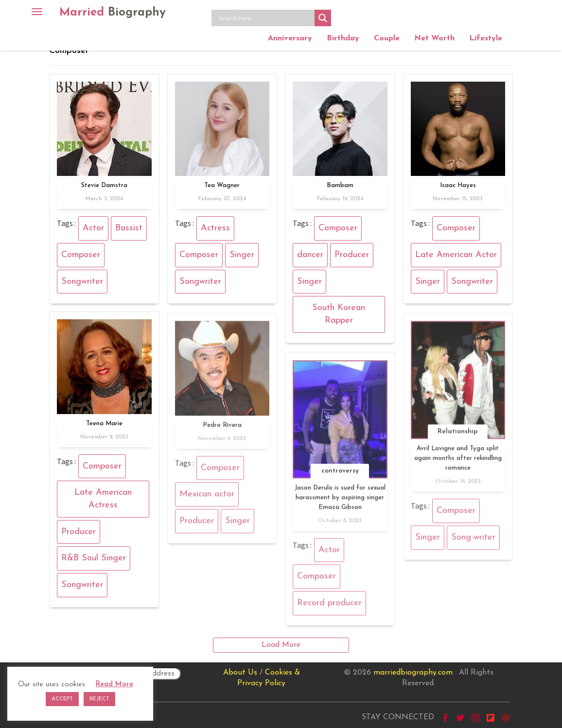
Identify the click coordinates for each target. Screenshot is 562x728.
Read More (114, 685)
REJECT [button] (99, 699)
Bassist (129, 228)
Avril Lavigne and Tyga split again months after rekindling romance (458, 462)
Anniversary (290, 38)
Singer (242, 255)
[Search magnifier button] (323, 18)
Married (113, 13)
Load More (281, 645)
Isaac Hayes (458, 185)
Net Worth (434, 38)
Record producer (329, 606)
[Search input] (265, 18)
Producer (352, 255)
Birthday (343, 38)
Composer (81, 255)
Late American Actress (103, 499)
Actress (215, 228)
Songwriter (82, 282)
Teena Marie (104, 424)
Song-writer (473, 541)
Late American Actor (456, 255)
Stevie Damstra (104, 185)
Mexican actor (207, 498)
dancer (310, 255)
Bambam (340, 185)
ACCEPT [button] (62, 699)
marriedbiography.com (413, 673)
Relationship (458, 435)
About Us (240, 673)
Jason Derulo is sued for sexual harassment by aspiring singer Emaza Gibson (340, 501)
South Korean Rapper (339, 314)
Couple (387, 38)
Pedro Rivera (222, 428)
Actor (93, 228)
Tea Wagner (222, 185)
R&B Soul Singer (94, 558)
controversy (340, 474)
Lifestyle (486, 38)
